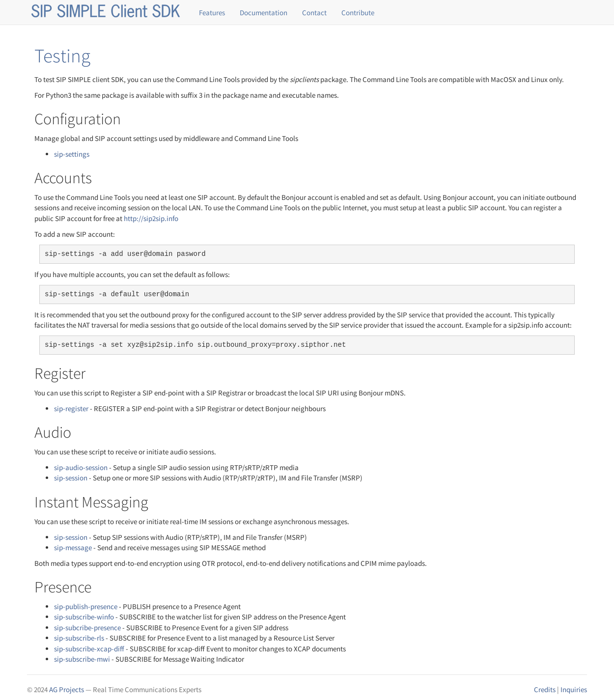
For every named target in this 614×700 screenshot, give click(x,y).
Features (212, 13)
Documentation (264, 13)
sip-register (71, 408)
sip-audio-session (81, 467)
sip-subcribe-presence (87, 628)
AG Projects (67, 689)
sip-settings (72, 154)
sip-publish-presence (86, 606)
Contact (314, 13)
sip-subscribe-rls (79, 638)
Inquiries (574, 689)
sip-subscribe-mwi (82, 659)
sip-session (71, 478)
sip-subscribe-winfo (84, 617)
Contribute (358, 13)
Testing (62, 56)
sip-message (73, 547)
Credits (545, 689)
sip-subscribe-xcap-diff (89, 649)
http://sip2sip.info (151, 218)
